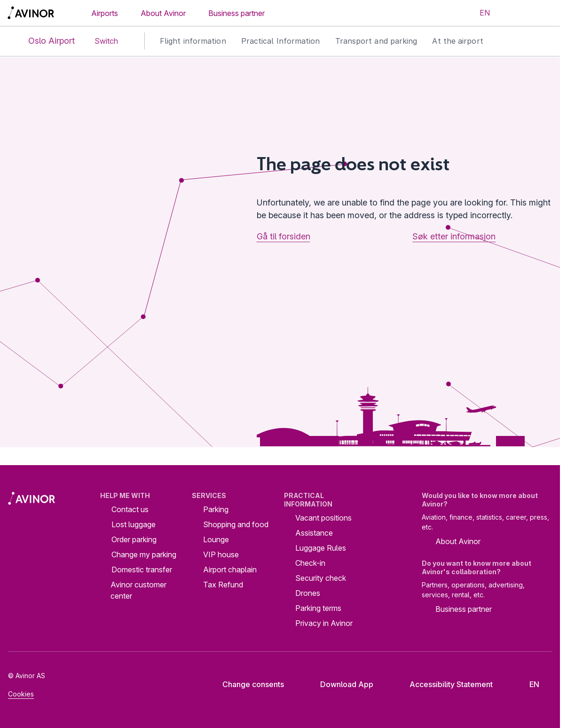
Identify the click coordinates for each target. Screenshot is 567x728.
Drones (308, 593)
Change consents (247, 684)
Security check (321, 578)
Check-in (310, 563)
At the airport (457, 41)
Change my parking (144, 554)
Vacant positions (323, 518)
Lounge (216, 539)
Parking (216, 509)
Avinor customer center (138, 590)
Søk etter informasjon (454, 236)
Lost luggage (134, 524)
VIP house (221, 554)
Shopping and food (236, 524)
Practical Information (281, 41)
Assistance (314, 533)
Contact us (130, 509)
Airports (105, 13)
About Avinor (163, 13)
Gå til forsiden (283, 236)
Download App (339, 684)
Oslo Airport (44, 41)
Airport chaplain (230, 570)
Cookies (21, 694)
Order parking (134, 539)
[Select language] (479, 13)
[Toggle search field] (514, 13)
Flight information (193, 41)
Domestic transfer (142, 570)
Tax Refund (223, 585)
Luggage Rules (321, 548)
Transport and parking (376, 41)
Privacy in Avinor (324, 623)
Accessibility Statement (444, 684)
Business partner (236, 13)
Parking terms (318, 608)
